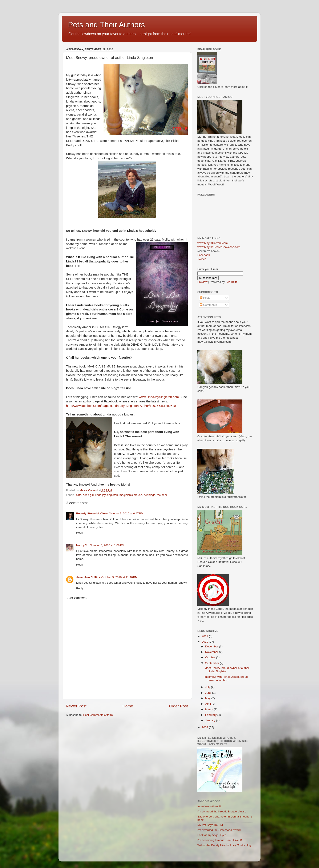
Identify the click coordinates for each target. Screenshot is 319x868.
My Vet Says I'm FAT (210, 825)
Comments (208, 305)
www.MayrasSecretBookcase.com (219, 247)
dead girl (88, 495)
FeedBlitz (231, 282)
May (208, 698)
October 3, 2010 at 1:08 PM (107, 545)
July (208, 687)
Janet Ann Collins (88, 577)
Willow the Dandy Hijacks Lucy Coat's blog (224, 845)
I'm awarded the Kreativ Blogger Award (222, 811)
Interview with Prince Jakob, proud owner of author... (226, 678)
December (212, 646)
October (211, 657)
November (212, 652)
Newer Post (76, 706)
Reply (80, 533)
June (209, 693)
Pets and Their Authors (106, 25)
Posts (205, 298)
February (211, 715)
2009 (205, 727)
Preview (202, 282)
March (209, 709)
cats (79, 495)
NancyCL (82, 545)
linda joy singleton (107, 495)
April (208, 704)
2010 (205, 642)
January (211, 720)
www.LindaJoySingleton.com (159, 397)
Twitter (202, 259)
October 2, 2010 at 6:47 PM (126, 513)
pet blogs (150, 495)
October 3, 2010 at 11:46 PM (119, 577)
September (213, 663)
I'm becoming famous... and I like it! (220, 840)
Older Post (179, 706)
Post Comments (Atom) (98, 715)
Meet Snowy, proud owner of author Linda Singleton (227, 670)
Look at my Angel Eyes (212, 835)
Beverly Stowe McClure (92, 513)
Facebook (204, 255)
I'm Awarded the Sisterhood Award (219, 830)
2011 (205, 636)
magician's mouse (131, 495)
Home (128, 706)
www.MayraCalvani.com (213, 243)
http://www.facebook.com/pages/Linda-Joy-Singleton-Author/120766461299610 (121, 406)
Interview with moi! (209, 806)
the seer (162, 495)
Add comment (77, 598)
